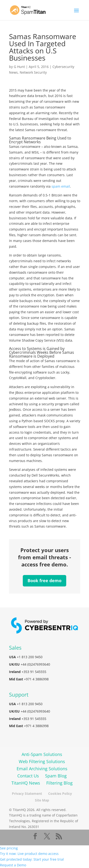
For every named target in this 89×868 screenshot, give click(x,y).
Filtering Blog (59, 783)
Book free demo (44, 580)
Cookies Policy (60, 794)
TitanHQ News (26, 783)
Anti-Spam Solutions (42, 754)
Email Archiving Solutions (42, 769)
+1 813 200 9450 (30, 657)
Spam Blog (56, 776)
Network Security (33, 72)
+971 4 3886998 (36, 679)
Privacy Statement (27, 794)
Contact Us (28, 776)
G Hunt (19, 67)
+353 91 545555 (34, 672)
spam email (61, 186)
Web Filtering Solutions (42, 761)
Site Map (42, 800)
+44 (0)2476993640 (35, 664)
